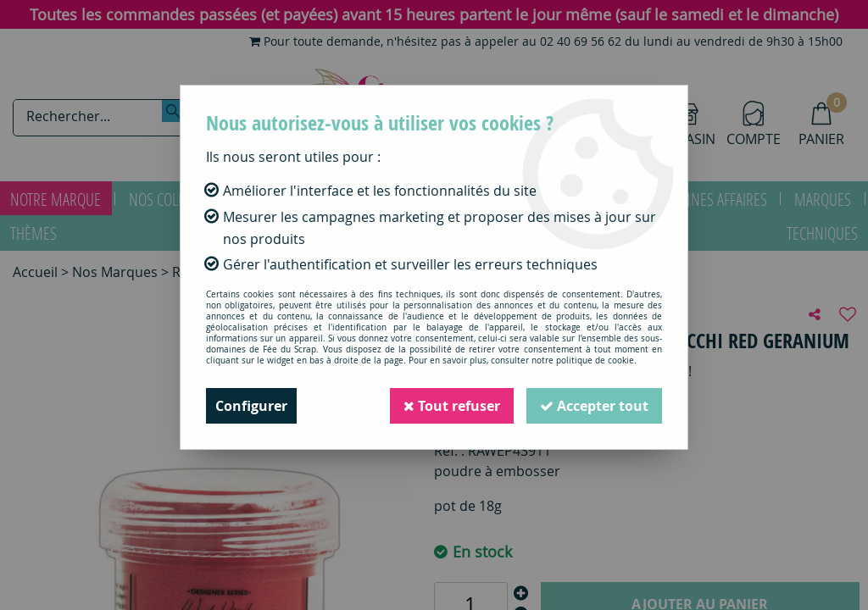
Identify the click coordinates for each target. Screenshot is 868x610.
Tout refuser (452, 406)
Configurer (251, 406)
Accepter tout (594, 406)
